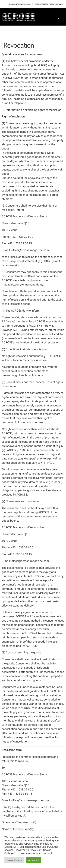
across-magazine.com (20, 4)
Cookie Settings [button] (14, 860)
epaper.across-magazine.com (49, 4)
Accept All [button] (33, 860)
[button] (59, 17)
